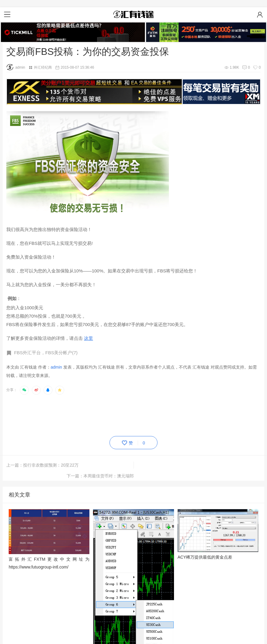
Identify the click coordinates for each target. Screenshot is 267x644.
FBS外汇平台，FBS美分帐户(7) (46, 353)
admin (16, 67)
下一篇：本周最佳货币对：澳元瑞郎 (227, 465)
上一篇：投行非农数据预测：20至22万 (42, 465)
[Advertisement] (115, 414)
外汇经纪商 (43, 67)
